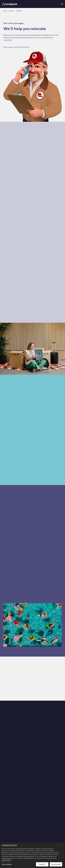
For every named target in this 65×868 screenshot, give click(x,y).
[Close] (62, 846)
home (5, 11)
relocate (19, 11)
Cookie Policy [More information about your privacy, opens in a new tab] (6, 861)
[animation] (13, 823)
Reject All (42, 865)
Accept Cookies (56, 865)
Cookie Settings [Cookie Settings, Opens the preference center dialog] (7, 865)
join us (12, 11)
